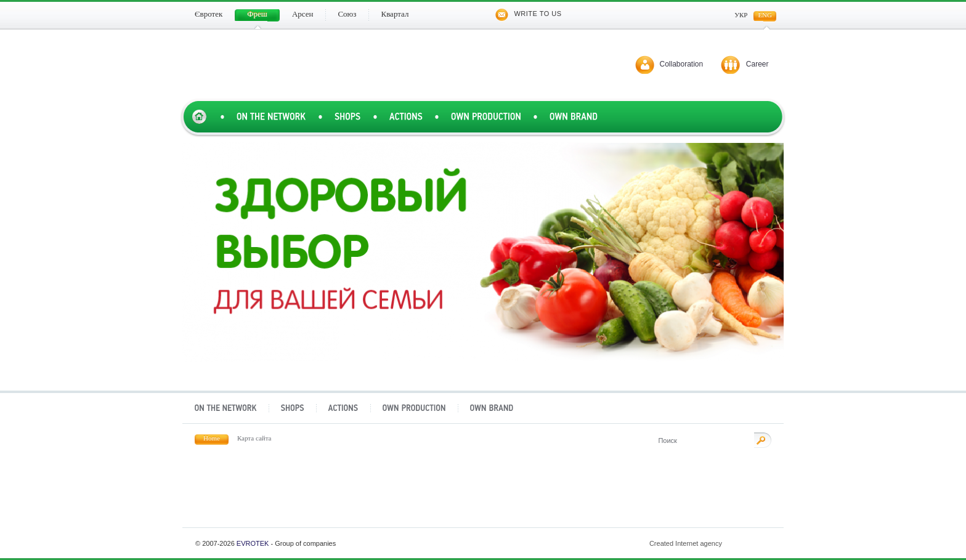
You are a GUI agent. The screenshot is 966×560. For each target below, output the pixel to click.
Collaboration (681, 64)
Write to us (528, 14)
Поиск (763, 440)
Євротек (220, 494)
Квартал (641, 494)
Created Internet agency (711, 543)
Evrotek (253, 543)
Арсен (430, 494)
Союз (536, 494)
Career (757, 64)
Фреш (325, 494)
